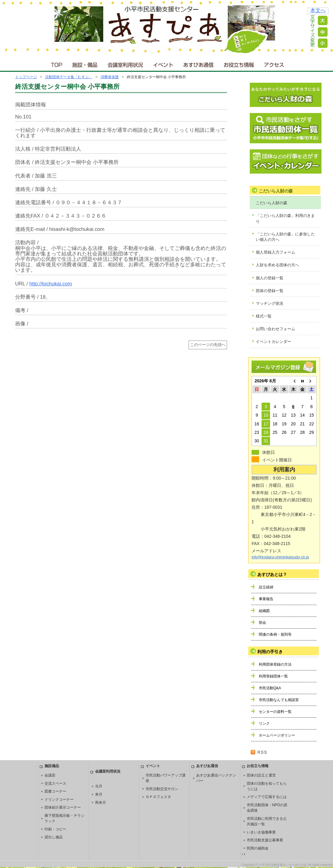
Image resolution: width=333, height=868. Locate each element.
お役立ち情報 (239, 63)
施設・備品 (86, 63)
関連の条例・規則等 (275, 634)
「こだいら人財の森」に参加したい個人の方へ (285, 237)
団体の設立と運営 (261, 775)
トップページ (26, 77)
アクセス (275, 63)
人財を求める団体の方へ (277, 265)
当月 (99, 786)
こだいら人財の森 (272, 203)
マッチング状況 (270, 303)
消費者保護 (110, 77)
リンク (264, 723)
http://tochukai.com (51, 284)
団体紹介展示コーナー (63, 807)
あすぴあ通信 (199, 63)
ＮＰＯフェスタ (158, 797)
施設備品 (52, 766)
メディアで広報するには (267, 797)
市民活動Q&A (270, 688)
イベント (163, 63)
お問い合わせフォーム (275, 329)
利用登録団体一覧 (273, 676)
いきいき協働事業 (261, 832)
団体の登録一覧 (270, 291)
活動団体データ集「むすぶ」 (69, 77)
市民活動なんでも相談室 (279, 700)
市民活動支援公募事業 (265, 840)
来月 (99, 794)
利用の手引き (270, 652)
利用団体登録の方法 (275, 664)
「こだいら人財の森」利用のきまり (285, 218)
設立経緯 (266, 587)
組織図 (264, 611)
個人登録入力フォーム (275, 252)
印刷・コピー (55, 829)
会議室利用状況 (126, 63)
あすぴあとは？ (272, 574)
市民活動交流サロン (162, 789)
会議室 (50, 775)
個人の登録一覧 (270, 278)
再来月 (101, 803)
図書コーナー (55, 791)
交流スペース (55, 783)
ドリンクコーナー (59, 800)
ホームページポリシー (277, 735)
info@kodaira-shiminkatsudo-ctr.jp (280, 557)
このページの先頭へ (208, 345)
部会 (262, 623)
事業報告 (266, 599)
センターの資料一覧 (275, 712)
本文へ (318, 10)
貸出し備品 (54, 837)
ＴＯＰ (56, 63)
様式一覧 (264, 316)
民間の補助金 (258, 848)
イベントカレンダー (274, 342)
